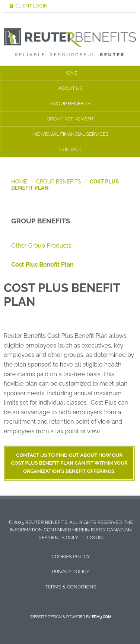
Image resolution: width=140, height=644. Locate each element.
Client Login (31, 6)
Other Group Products (41, 246)
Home (19, 181)
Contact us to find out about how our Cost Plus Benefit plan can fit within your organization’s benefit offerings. (69, 463)
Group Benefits (58, 181)
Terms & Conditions (71, 587)
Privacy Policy (71, 571)
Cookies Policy (71, 557)
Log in (95, 538)
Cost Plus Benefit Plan (42, 265)
